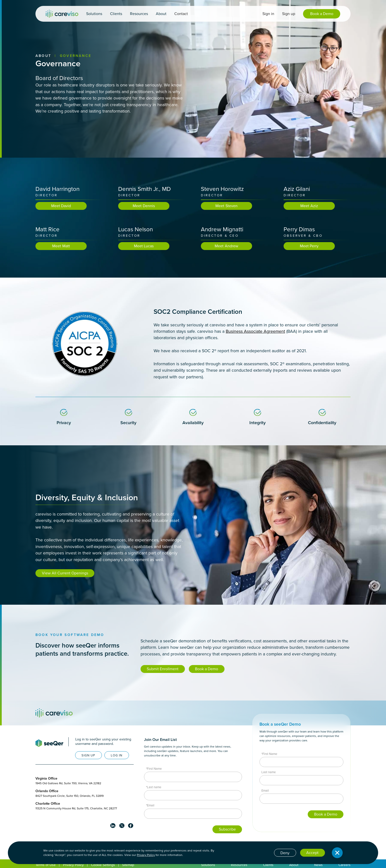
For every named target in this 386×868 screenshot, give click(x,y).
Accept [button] (312, 853)
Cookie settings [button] (257, 852)
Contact (181, 14)
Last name (269, 772)
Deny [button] (285, 853)
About (43, 56)
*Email (150, 805)
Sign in (268, 14)
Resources (239, 865)
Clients (268, 865)
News (318, 865)
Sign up (289, 14)
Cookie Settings (103, 865)
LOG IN (117, 755)
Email (265, 791)
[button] (94, 14)
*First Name (154, 769)
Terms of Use (46, 865)
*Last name (154, 787)
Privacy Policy (146, 855)
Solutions (208, 865)
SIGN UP (88, 755)
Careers (345, 865)
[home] (62, 14)
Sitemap (128, 865)
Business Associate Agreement (255, 332)
